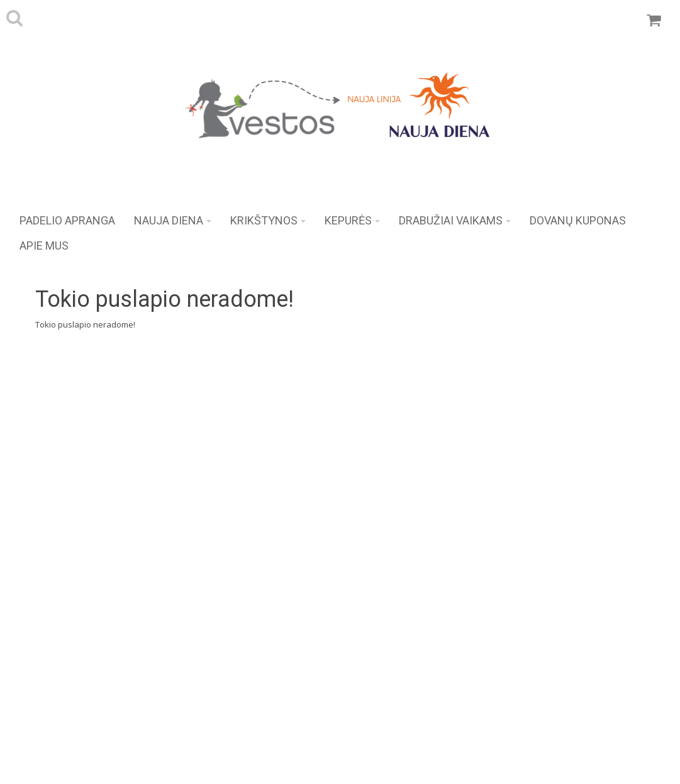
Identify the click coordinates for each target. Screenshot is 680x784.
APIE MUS (44, 246)
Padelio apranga (67, 220)
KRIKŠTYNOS (268, 220)
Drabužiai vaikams (455, 220)
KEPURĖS (352, 220)
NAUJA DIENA (173, 220)
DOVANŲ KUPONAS (578, 220)
